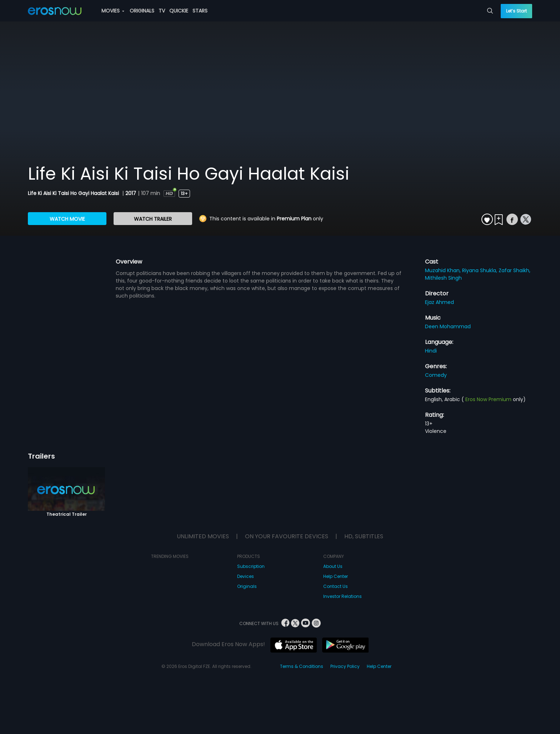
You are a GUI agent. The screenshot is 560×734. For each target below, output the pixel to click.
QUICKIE (179, 11)
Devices (246, 576)
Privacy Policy (345, 666)
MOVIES (113, 11)
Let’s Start (516, 11)
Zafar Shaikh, (514, 270)
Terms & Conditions (302, 666)
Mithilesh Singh (443, 278)
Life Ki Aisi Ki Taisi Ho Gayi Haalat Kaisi (74, 193)
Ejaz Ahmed (439, 302)
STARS (200, 11)
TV (162, 11)
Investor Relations (342, 596)
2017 (131, 193)
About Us (333, 566)
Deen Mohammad (448, 326)
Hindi (431, 351)
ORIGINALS (142, 11)
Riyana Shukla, (480, 270)
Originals (247, 586)
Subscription (251, 566)
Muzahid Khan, (444, 270)
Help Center (336, 576)
